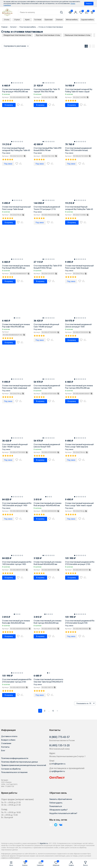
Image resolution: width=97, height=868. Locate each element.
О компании (6, 743)
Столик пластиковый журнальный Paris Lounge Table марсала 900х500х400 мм (79, 447)
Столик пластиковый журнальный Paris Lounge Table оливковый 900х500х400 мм (16, 388)
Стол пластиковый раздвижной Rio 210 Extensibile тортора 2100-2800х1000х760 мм (17, 682)
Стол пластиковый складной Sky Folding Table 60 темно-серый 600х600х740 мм (79, 92)
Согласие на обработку (11, 769)
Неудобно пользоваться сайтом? (63, 813)
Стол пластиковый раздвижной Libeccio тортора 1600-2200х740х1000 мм (47, 388)
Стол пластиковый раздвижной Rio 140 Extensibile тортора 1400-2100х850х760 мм (17, 564)
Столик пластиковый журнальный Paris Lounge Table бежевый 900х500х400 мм (79, 268)
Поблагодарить (56, 803)
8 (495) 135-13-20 (59, 745)
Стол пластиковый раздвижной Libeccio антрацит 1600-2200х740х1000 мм (78, 327)
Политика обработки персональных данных (20, 762)
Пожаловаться (56, 806)
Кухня (27, 20)
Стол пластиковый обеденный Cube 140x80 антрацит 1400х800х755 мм (46, 327)
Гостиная (38, 20)
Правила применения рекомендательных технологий (24, 765)
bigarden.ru (44, 843)
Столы (7, 20)
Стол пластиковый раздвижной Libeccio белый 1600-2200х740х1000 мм (47, 447)
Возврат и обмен (8, 740)
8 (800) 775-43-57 (59, 737)
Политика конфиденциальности (15, 758)
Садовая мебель (87, 20)
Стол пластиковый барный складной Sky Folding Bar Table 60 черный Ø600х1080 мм (16, 150)
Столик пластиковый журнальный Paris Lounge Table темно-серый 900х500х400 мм (79, 505)
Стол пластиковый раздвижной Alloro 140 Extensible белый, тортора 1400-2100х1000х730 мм (79, 150)
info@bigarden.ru (57, 764)
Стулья (17, 20)
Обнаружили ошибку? (58, 810)
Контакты (5, 747)
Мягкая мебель (72, 20)
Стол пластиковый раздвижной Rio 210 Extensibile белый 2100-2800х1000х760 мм (80, 623)
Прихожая (48, 20)
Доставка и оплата (9, 736)
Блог (3, 751)
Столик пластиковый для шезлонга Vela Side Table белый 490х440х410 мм (48, 682)
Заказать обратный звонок (61, 799)
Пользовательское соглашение (14, 772)
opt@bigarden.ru (57, 771)
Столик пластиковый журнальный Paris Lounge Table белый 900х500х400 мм (16, 209)
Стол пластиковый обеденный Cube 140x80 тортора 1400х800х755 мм (15, 447)
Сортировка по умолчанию (15, 46)
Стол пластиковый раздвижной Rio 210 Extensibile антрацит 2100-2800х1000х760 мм (80, 564)
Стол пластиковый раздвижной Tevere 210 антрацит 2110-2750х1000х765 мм (47, 209)
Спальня (59, 20)
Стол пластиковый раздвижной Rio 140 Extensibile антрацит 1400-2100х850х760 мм (17, 505)
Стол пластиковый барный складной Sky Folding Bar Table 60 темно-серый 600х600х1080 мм (79, 209)
